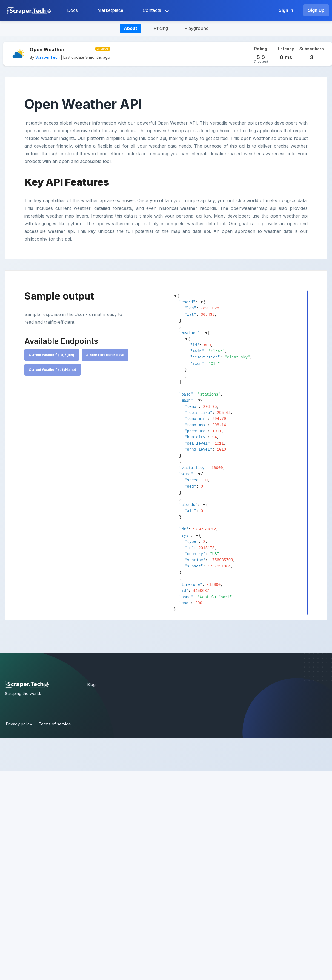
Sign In (286, 10)
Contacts (152, 10)
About (131, 28)
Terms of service (56, 724)
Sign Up (316, 10)
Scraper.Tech (48, 57)
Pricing (161, 28)
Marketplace (110, 10)
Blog (91, 684)
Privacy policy (18, 724)
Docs (72, 10)
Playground (196, 28)
